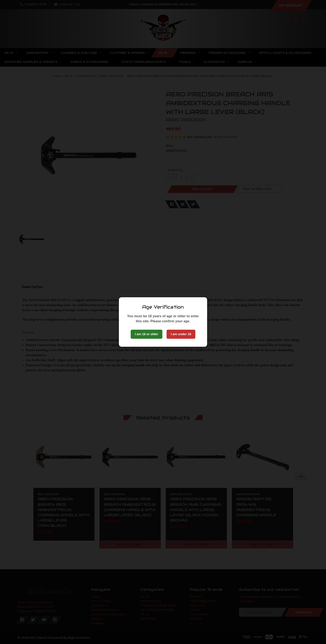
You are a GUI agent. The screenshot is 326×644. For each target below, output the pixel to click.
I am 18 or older (147, 334)
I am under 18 (181, 334)
